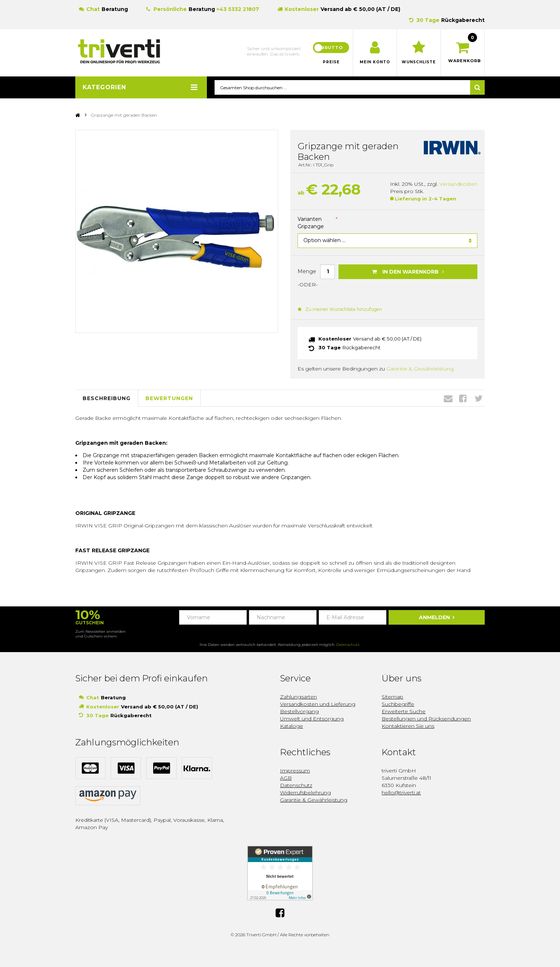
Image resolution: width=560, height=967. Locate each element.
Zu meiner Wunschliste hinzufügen (339, 310)
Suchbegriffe (398, 704)
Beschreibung (107, 398)
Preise (331, 62)
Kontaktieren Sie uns (408, 726)
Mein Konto (375, 62)
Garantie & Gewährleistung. (421, 369)
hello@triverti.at (401, 793)
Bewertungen (169, 398)
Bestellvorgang (299, 712)
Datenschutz (348, 645)
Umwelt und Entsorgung (312, 719)
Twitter (478, 399)
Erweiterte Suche (404, 712)
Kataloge (292, 726)
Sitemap (392, 697)
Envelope (448, 399)
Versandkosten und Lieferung (318, 704)
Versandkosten (458, 184)
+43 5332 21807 (238, 9)
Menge (307, 271)
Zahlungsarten (298, 697)
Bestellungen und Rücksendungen (426, 719)
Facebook (463, 399)
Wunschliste (419, 62)
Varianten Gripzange (317, 223)
